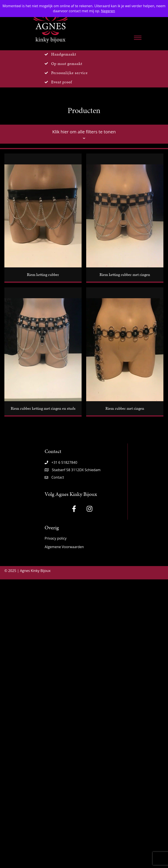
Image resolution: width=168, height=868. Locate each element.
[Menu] (138, 38)
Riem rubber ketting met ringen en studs (43, 408)
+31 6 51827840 (64, 462)
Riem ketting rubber (43, 275)
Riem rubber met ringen (125, 408)
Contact (58, 477)
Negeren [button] (108, 11)
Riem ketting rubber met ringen (125, 275)
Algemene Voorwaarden (64, 547)
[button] (74, 509)
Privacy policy (56, 538)
